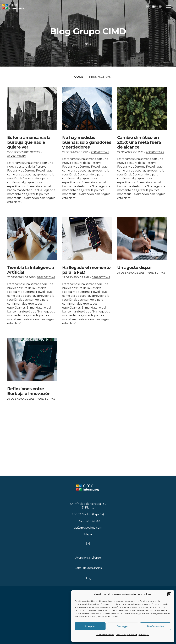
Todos (78, 77)
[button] (169, 594)
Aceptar (90, 626)
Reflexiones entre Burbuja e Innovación (29, 391)
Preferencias (155, 626)
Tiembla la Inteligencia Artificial (31, 270)
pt (148, 7)
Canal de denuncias (88, 568)
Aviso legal (144, 634)
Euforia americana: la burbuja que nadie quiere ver (29, 142)
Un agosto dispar (135, 267)
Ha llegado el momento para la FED (86, 270)
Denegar (123, 626)
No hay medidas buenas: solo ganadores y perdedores (87, 142)
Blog (88, 578)
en (160, 7)
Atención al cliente (88, 558)
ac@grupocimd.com (88, 528)
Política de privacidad (126, 634)
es (154, 7)
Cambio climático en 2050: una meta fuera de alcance (139, 142)
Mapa (88, 534)
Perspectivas (100, 77)
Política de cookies (105, 634)
